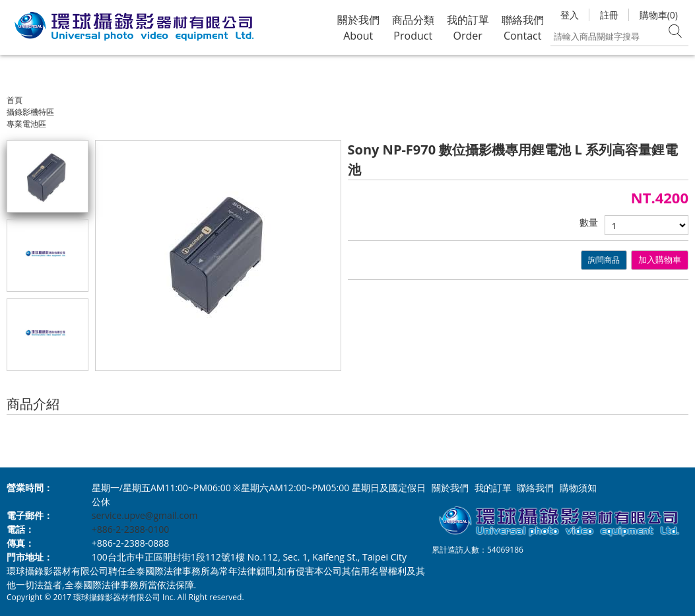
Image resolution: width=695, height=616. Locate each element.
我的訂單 (493, 488)
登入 (570, 15)
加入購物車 (660, 260)
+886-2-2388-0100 (131, 529)
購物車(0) (659, 15)
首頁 (15, 100)
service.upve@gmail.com (145, 515)
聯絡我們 (535, 488)
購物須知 (578, 488)
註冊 (609, 15)
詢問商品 (604, 260)
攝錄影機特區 (30, 112)
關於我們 (450, 488)
